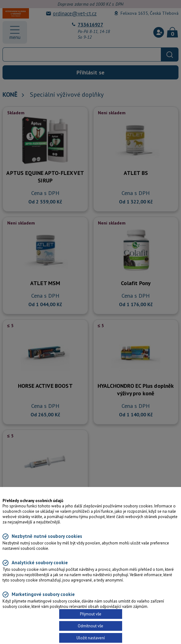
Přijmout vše (91, 614)
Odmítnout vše (90, 626)
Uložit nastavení (91, 638)
